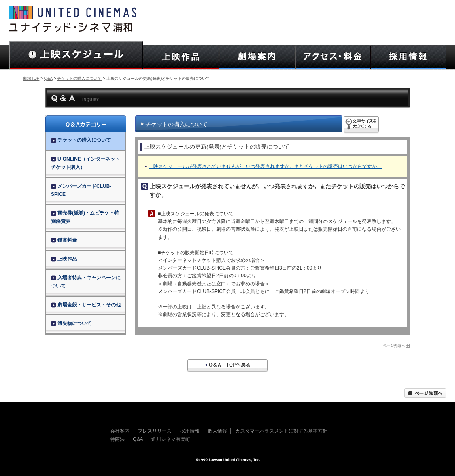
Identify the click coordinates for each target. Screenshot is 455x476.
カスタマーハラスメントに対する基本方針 (281, 431)
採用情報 (190, 431)
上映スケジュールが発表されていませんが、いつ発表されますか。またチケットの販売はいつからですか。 (265, 166)
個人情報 (217, 431)
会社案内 (120, 431)
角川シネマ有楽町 (171, 439)
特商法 (117, 439)
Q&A (48, 78)
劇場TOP (31, 78)
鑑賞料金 (64, 240)
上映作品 (64, 259)
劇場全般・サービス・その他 (86, 305)
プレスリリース (155, 431)
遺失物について (71, 323)
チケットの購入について (79, 78)
